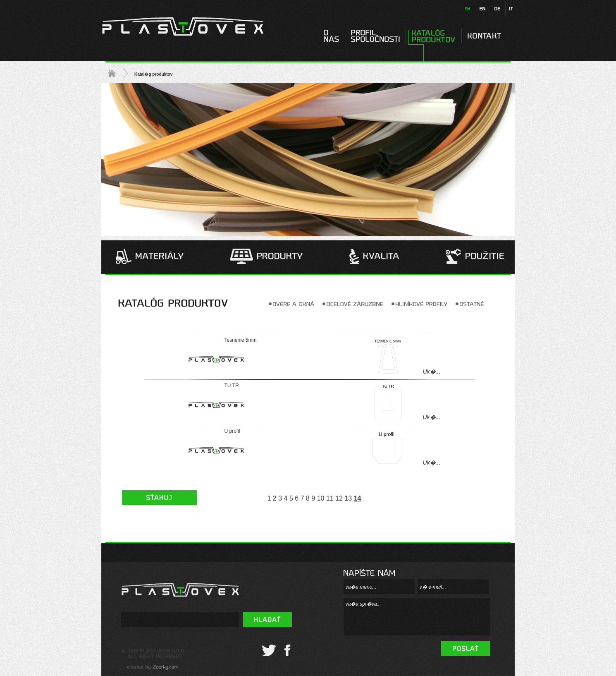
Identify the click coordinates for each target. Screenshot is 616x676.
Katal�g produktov (153, 74)
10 (321, 498)
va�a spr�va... (417, 617)
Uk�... (432, 372)
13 (348, 498)
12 (339, 498)
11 (330, 498)
